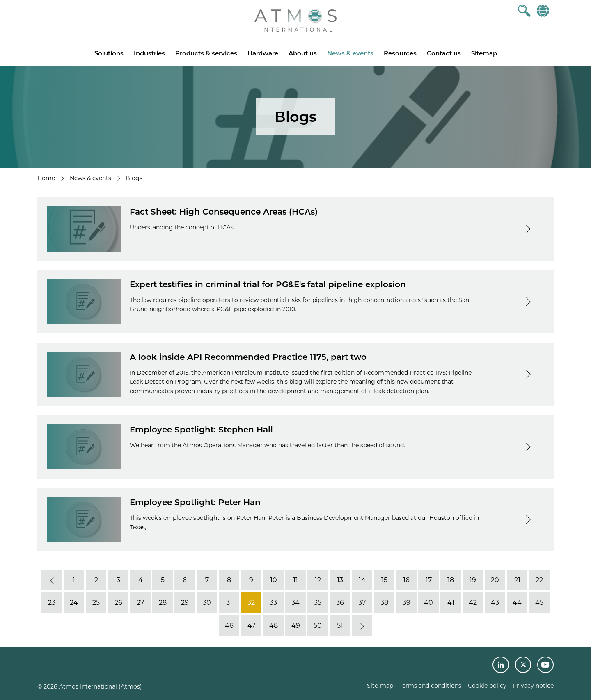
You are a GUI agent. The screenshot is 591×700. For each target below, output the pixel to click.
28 (163, 603)
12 (318, 580)
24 (74, 603)
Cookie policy (487, 686)
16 (406, 580)
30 (207, 603)
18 (451, 580)
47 (251, 626)
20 (495, 580)
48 (274, 626)
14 (362, 580)
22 (539, 580)
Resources (400, 53)
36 (340, 603)
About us (303, 53)
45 (539, 603)
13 (340, 580)
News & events (350, 53)
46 (229, 626)
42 (473, 603)
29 (185, 603)
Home (46, 178)
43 (495, 603)
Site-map (380, 686)
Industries (149, 53)
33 (273, 603)
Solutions (109, 53)
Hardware (263, 53)
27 (140, 603)
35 (318, 603)
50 (318, 626)
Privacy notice (533, 686)
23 (52, 603)
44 (517, 603)
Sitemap (484, 53)
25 (96, 603)
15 (384, 580)
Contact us (444, 53)
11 (295, 580)
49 (296, 626)
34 (295, 603)
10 (274, 580)
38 (384, 603)
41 (451, 603)
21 (517, 580)
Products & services (206, 53)
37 (362, 603)
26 (118, 603)
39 (407, 603)
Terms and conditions (430, 686)
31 (229, 603)
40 (428, 603)
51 (340, 626)
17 (429, 580)
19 (473, 580)
